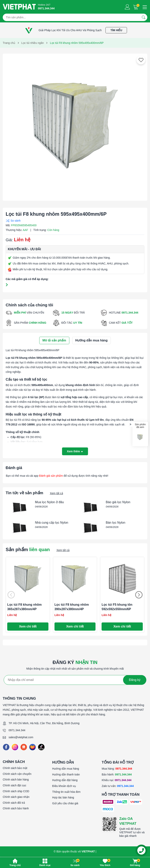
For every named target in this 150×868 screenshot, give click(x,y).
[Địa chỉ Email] (75, 680)
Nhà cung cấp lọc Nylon (52, 523)
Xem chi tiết (28, 626)
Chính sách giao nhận (16, 797)
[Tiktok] (41, 747)
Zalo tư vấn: (118, 786)
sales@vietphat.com (21, 737)
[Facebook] (6, 747)
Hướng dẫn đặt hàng (65, 780)
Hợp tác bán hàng (63, 797)
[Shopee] (24, 747)
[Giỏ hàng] (136, 7)
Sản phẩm (28, 549)
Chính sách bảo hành (16, 808)
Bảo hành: (117, 774)
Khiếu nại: (117, 780)
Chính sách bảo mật (15, 768)
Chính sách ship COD (16, 791)
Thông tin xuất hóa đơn (66, 792)
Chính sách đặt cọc (14, 785)
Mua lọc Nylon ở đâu (49, 502)
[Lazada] (33, 747)
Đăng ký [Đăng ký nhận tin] (135, 680)
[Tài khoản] (127, 7)
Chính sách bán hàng (16, 780)
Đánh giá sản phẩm (51, 476)
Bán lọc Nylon (116, 523)
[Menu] (144, 7)
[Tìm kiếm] (144, 17)
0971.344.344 (17, 730)
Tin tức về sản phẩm (24, 493)
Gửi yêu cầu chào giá (65, 803)
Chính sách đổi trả (14, 803)
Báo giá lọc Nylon (118, 502)
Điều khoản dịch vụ (64, 786)
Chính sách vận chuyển (17, 774)
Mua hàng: (117, 769)
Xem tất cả (56, 493)
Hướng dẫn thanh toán (66, 774)
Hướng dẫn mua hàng (66, 769)
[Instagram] (15, 747)
